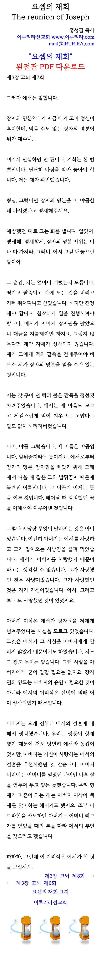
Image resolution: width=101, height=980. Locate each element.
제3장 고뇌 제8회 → (70, 876)
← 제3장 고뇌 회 (31, 883)
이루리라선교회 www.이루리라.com (56, 37)
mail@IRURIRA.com (72, 44)
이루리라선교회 (50, 902)
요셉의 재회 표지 (50, 892)
